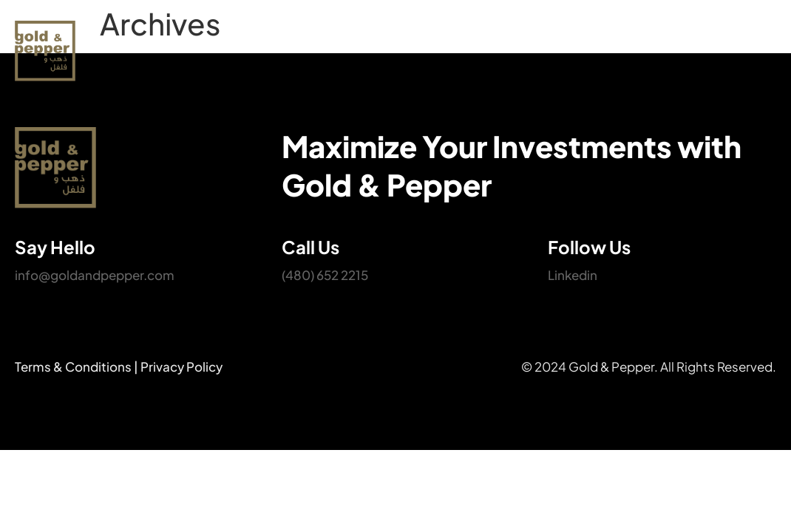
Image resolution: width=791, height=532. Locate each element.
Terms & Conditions (73, 366)
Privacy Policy (181, 366)
